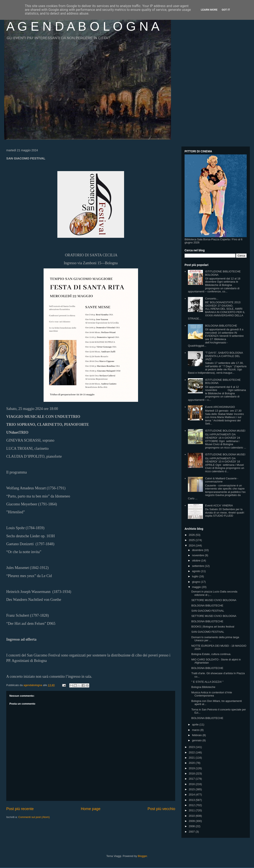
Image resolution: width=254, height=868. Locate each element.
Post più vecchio (161, 809)
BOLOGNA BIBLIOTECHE (221, 326)
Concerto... (212, 299)
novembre (198, 555)
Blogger (142, 856)
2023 (192, 747)
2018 (192, 773)
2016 (192, 784)
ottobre (197, 561)
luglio (196, 576)
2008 (192, 826)
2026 (192, 535)
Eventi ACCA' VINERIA (219, 505)
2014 (192, 795)
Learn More (209, 10)
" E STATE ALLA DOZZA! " (207, 682)
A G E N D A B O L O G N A (83, 26)
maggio (197, 587)
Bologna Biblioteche (203, 687)
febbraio (197, 735)
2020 (192, 763)
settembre (198, 566)
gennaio (197, 740)
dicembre (198, 550)
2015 (192, 789)
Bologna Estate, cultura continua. (211, 654)
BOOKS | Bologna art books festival (213, 627)
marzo (196, 730)
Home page (91, 809)
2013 (192, 800)
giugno (197, 582)
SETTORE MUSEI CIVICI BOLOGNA (214, 600)
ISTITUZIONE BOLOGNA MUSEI (225, 431)
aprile (196, 725)
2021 (192, 758)
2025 (192, 540)
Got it (226, 10)
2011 (192, 810)
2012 (192, 805)
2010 (192, 816)
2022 (192, 752)
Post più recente (20, 809)
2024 (192, 545)
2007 (192, 832)
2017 (192, 779)
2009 (192, 821)
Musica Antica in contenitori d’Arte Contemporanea (212, 694)
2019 (192, 768)
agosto (197, 571)
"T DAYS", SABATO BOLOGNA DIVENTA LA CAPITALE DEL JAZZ (224, 356)
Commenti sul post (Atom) (34, 817)
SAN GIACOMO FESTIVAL (208, 611)
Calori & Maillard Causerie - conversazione (222, 480)
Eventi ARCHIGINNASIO (220, 407)
